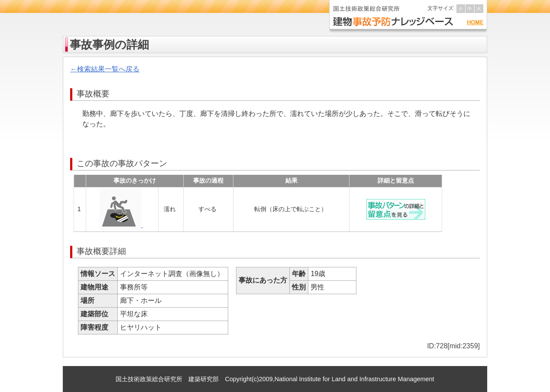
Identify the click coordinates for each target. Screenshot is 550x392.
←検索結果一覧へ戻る (105, 69)
